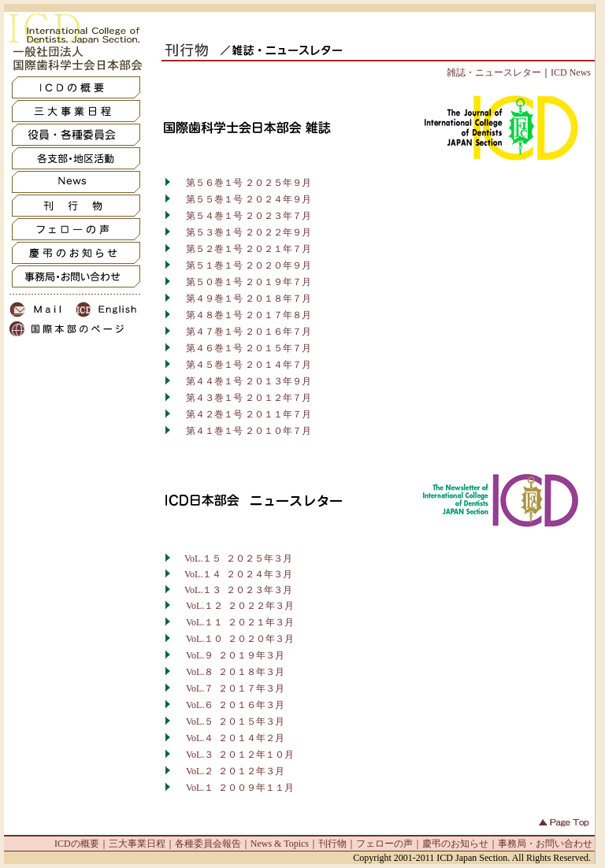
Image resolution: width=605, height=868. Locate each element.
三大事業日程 (137, 844)
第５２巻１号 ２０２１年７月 (243, 249)
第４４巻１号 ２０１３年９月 (243, 381)
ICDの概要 (77, 844)
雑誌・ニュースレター (494, 72)
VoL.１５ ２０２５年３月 (234, 558)
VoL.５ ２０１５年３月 (235, 721)
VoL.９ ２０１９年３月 (235, 655)
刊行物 (332, 844)
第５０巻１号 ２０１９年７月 (243, 282)
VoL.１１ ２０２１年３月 (240, 622)
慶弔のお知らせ (455, 844)
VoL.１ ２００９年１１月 (234, 788)
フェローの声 (384, 844)
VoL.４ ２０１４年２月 (235, 738)
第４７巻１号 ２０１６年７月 (243, 332)
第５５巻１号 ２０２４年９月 (243, 199)
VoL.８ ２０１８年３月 (235, 672)
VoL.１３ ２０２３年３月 (238, 590)
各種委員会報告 (208, 844)
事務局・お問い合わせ (545, 844)
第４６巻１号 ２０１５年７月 (243, 348)
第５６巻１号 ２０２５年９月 (243, 183)
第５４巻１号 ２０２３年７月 (243, 216)
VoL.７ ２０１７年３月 (235, 688)
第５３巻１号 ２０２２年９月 (243, 232)
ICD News (571, 72)
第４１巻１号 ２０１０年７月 (243, 431)
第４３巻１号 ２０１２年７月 (243, 398)
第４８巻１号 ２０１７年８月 (243, 315)
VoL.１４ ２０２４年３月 (238, 574)
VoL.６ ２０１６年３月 (235, 705)
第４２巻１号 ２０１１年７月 (243, 414)
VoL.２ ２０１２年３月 (235, 771)
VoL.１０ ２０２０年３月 (240, 639)
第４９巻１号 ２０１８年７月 (243, 299)
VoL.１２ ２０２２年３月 (240, 606)
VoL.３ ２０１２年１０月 (240, 755)
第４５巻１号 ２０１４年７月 (243, 365)
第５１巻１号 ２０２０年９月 (243, 265)
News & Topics (280, 844)
